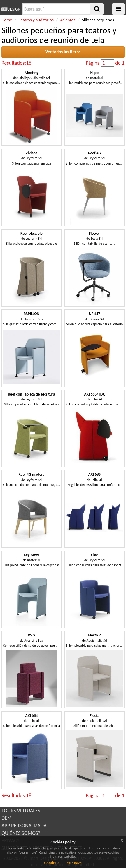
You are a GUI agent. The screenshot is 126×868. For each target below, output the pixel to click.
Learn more (73, 863)
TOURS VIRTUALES (21, 811)
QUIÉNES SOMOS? (21, 833)
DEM (7, 818)
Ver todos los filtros (63, 52)
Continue (52, 863)
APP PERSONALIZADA (24, 826)
